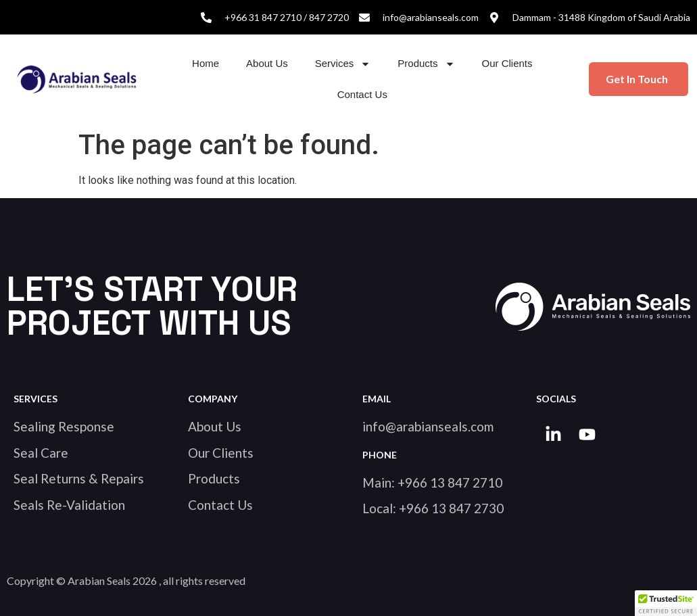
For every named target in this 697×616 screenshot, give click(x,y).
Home (206, 63)
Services (343, 64)
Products (426, 64)
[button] (666, 603)
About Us (267, 63)
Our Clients (507, 63)
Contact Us (362, 94)
